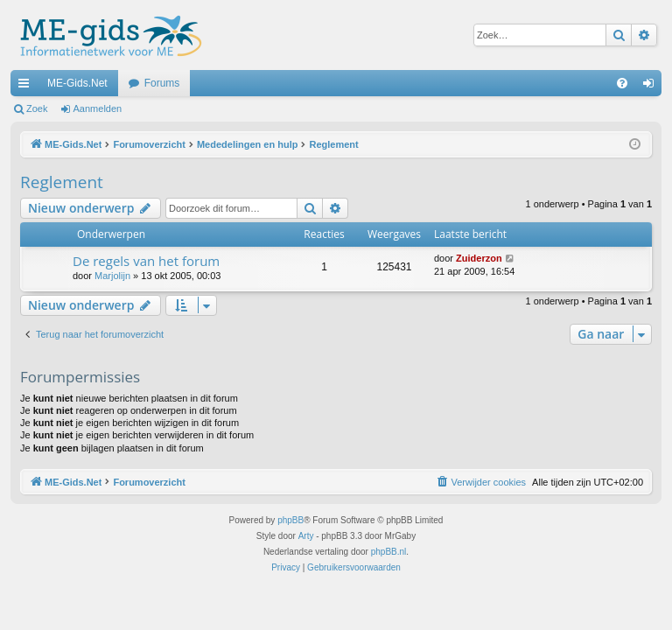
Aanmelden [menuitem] (652, 87)
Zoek (37, 108)
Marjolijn (112, 276)
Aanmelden (98, 108)
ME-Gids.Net (77, 83)
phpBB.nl (389, 552)
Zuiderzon (479, 258)
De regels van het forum (146, 261)
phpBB (290, 520)
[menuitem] (622, 83)
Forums (162, 83)
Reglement (62, 182)
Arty (306, 536)
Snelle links (27, 87)
